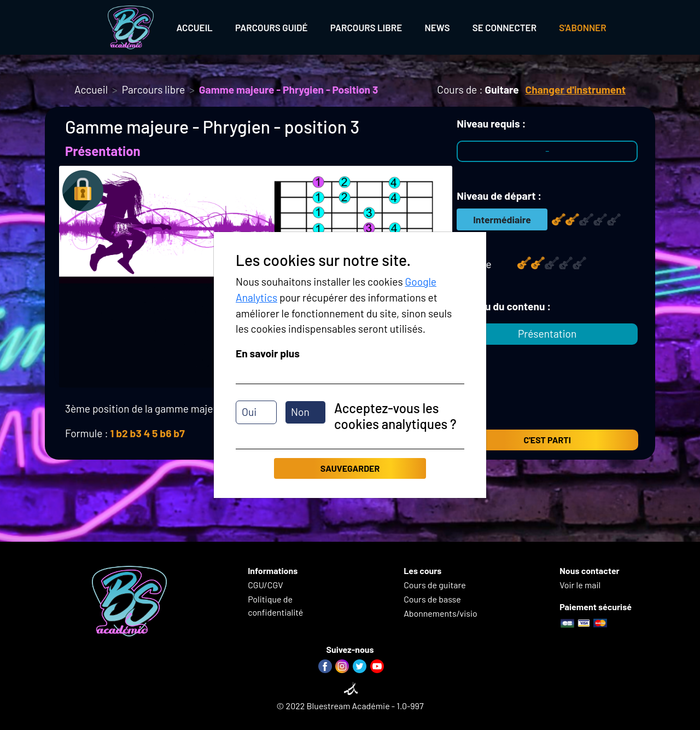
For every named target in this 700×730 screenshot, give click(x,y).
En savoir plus (268, 353)
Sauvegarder (350, 468)
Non (300, 412)
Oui (249, 412)
